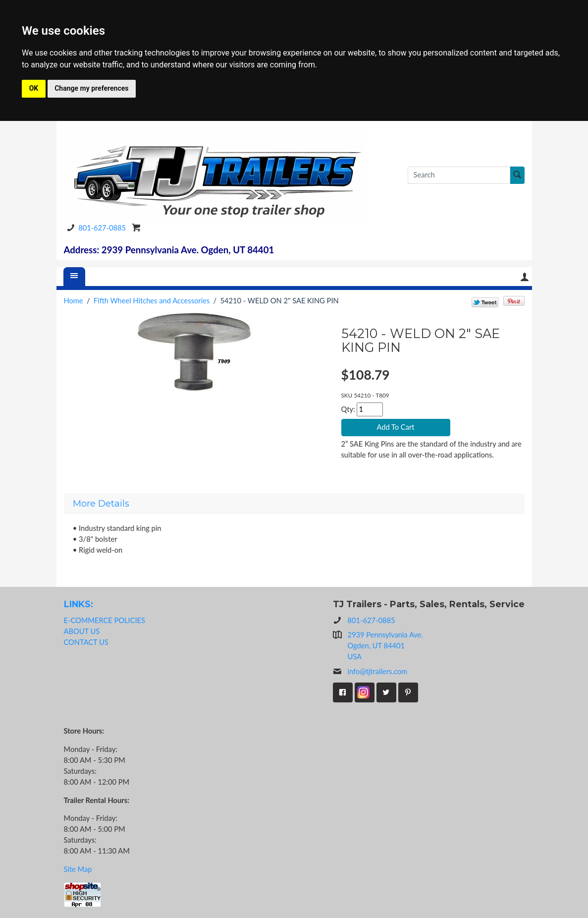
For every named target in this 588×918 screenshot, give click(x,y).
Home (74, 301)
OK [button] (34, 88)
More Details (101, 504)
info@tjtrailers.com (370, 672)
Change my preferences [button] (91, 88)
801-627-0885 (95, 228)
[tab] (294, 504)
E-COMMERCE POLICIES (105, 620)
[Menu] (74, 277)
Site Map (78, 869)
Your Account (525, 277)
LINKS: (79, 604)
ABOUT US (82, 631)
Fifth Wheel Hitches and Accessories (152, 301)
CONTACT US (86, 642)
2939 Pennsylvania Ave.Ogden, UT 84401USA (385, 646)
